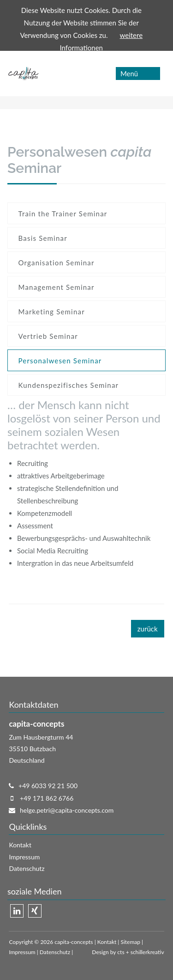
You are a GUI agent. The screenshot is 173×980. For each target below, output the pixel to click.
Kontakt (107, 942)
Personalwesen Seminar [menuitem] (60, 361)
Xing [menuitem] (35, 911)
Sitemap (130, 942)
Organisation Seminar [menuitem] (57, 263)
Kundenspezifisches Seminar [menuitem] (69, 385)
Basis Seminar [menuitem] (43, 238)
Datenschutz (55, 952)
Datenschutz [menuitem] (27, 868)
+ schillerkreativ (144, 952)
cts (121, 952)
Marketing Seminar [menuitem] (52, 312)
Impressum (22, 952)
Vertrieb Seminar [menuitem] (48, 336)
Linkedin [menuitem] (17, 911)
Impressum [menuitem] (24, 857)
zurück (148, 629)
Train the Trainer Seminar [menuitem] (63, 214)
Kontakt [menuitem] (20, 845)
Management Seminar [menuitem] (57, 287)
